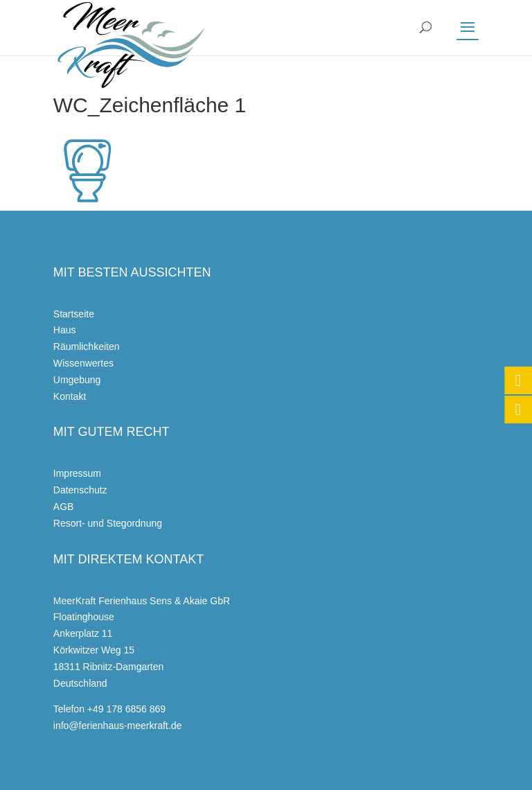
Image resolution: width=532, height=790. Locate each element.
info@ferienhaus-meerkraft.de (117, 726)
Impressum (77, 473)
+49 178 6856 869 (126, 709)
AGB (64, 507)
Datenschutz (80, 490)
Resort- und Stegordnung (108, 523)
